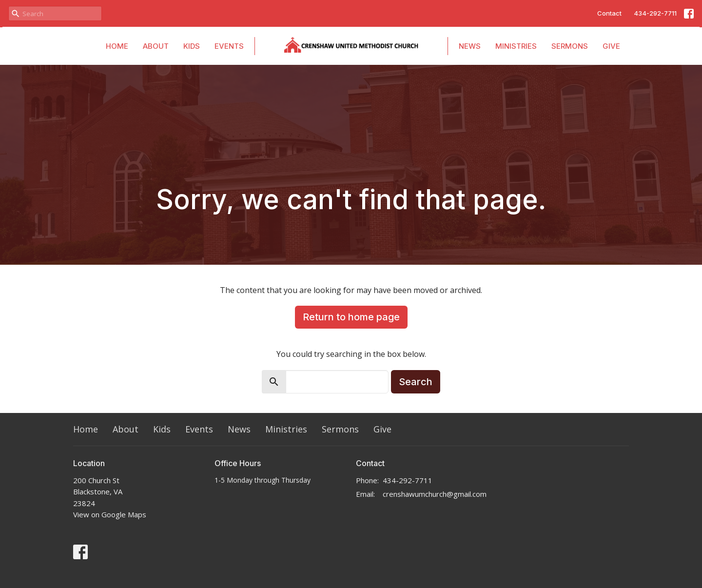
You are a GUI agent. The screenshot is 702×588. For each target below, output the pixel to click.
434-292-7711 (655, 13)
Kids (192, 46)
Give (611, 46)
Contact (609, 13)
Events (229, 46)
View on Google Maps (110, 514)
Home (117, 46)
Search (416, 382)
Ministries (516, 46)
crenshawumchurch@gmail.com (435, 494)
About (156, 46)
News (470, 46)
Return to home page (351, 317)
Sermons (570, 46)
